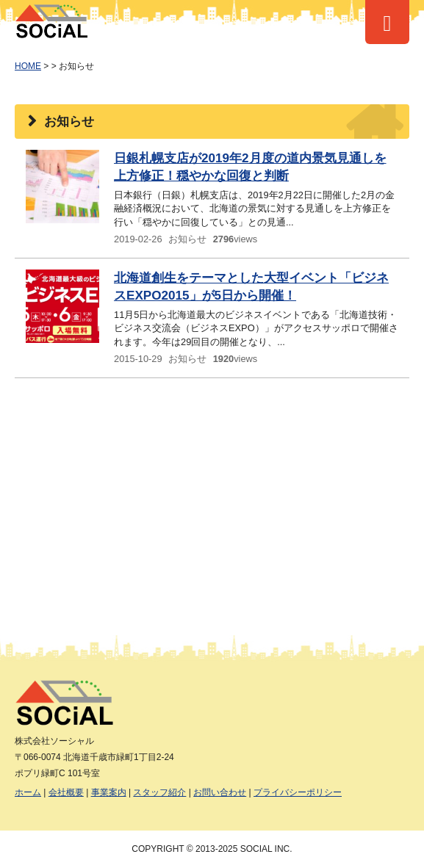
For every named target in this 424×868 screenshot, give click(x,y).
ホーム (28, 792)
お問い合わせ (220, 792)
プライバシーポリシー (298, 792)
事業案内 (109, 792)
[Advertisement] (212, 496)
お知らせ (187, 239)
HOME (28, 66)
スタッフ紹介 (159, 792)
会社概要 (66, 792)
